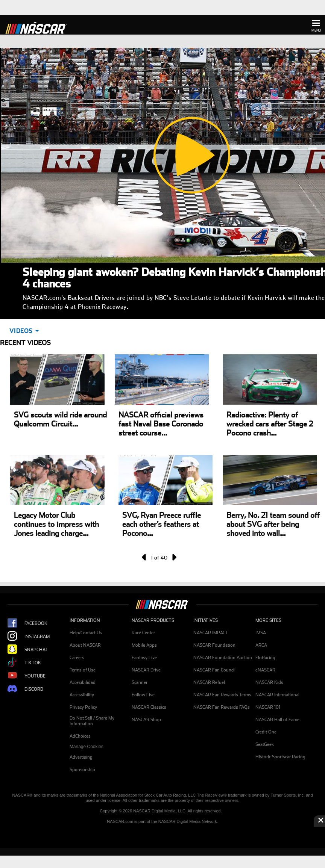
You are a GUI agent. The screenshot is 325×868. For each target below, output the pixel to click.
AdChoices (80, 736)
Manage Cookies (87, 747)
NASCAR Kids (269, 682)
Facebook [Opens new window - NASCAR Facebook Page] (27, 623)
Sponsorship (82, 770)
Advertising (81, 757)
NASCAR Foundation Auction (223, 658)
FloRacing (265, 658)
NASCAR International (277, 695)
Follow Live (143, 695)
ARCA (261, 645)
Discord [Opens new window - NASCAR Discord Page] (25, 689)
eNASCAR (265, 670)
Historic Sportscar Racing (280, 757)
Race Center (143, 633)
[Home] (39, 27)
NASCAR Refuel (209, 682)
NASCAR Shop (146, 720)
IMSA (261, 633)
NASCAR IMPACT (211, 633)
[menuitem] (101, 747)
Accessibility (82, 695)
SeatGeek (265, 744)
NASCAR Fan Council (214, 670)
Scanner (140, 682)
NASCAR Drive (146, 670)
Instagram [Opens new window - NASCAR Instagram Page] (29, 636)
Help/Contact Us (86, 633)
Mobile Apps (144, 645)
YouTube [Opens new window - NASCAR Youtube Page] (27, 676)
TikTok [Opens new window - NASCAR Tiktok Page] (24, 663)
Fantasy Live (144, 658)
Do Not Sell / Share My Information (92, 721)
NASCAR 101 (268, 707)
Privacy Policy (83, 707)
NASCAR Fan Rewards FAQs (222, 707)
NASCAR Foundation (214, 645)
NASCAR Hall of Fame (277, 720)
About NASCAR (85, 645)
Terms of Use (83, 670)
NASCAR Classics (149, 707)
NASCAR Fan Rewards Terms (222, 695)
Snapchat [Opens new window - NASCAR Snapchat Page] (28, 649)
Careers (77, 658)
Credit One (266, 732)
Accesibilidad (83, 682)
